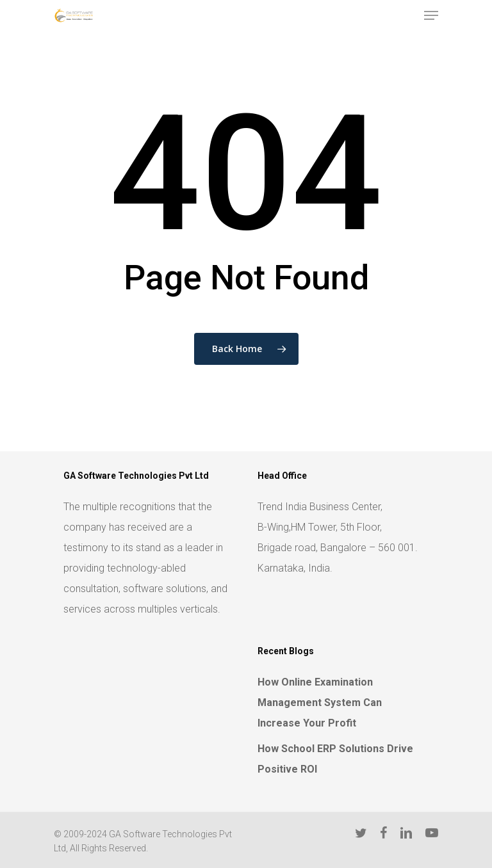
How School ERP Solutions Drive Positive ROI (335, 759)
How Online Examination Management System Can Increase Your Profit (320, 703)
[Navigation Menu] (431, 15)
